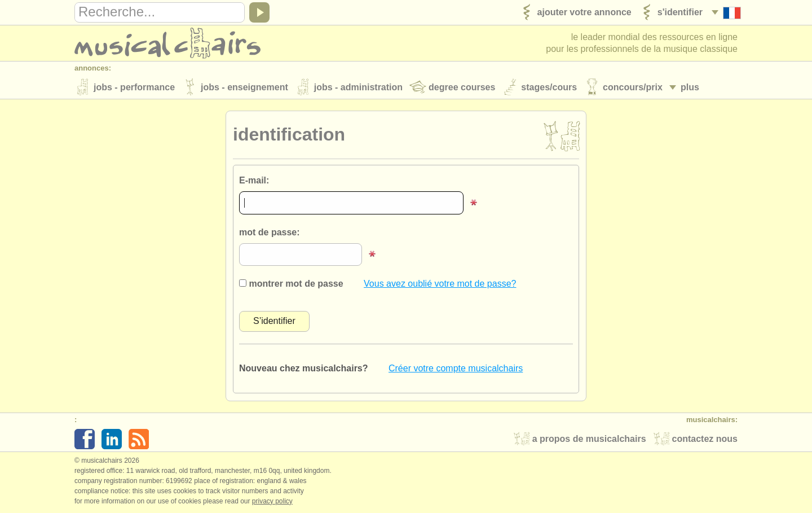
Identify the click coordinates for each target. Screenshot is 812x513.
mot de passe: (270, 232)
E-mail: (254, 180)
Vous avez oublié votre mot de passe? (440, 284)
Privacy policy (272, 501)
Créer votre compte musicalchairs (456, 368)
